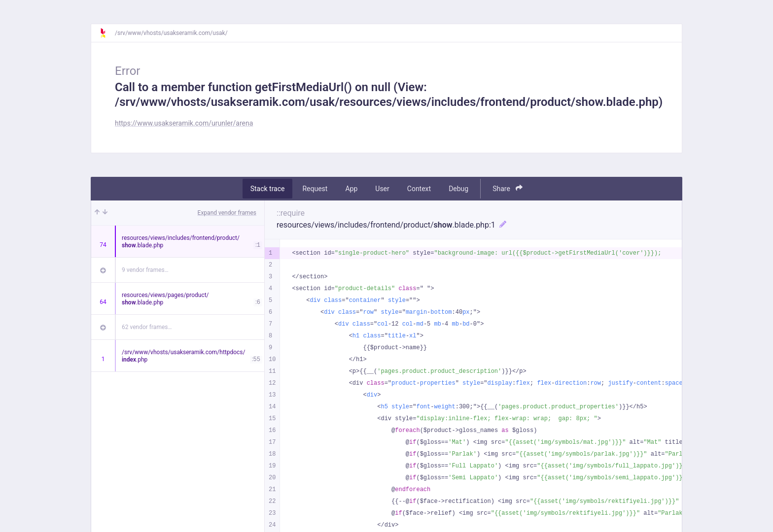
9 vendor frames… (145, 270)
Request (315, 189)
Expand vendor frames (227, 213)
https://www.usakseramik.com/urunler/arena (184, 123)
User (382, 189)
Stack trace (268, 189)
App (351, 189)
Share (508, 188)
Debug (458, 189)
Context (419, 189)
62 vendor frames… (147, 327)
